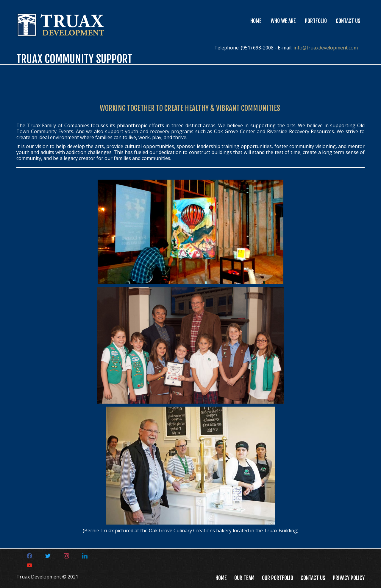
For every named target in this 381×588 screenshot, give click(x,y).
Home (256, 21)
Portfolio (316, 21)
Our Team (244, 578)
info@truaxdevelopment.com (326, 48)
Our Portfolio (278, 578)
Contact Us (348, 21)
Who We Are (283, 21)
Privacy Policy (349, 578)
